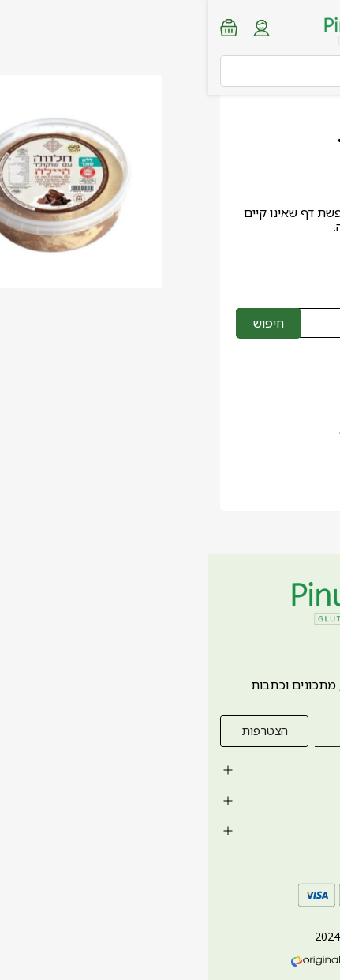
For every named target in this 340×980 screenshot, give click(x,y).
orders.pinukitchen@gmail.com (222, 432)
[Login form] (53, 28)
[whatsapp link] (316, 952)
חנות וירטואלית (226, 960)
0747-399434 (275, 410)
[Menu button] (316, 26)
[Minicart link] (21, 28)
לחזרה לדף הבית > (248, 261)
